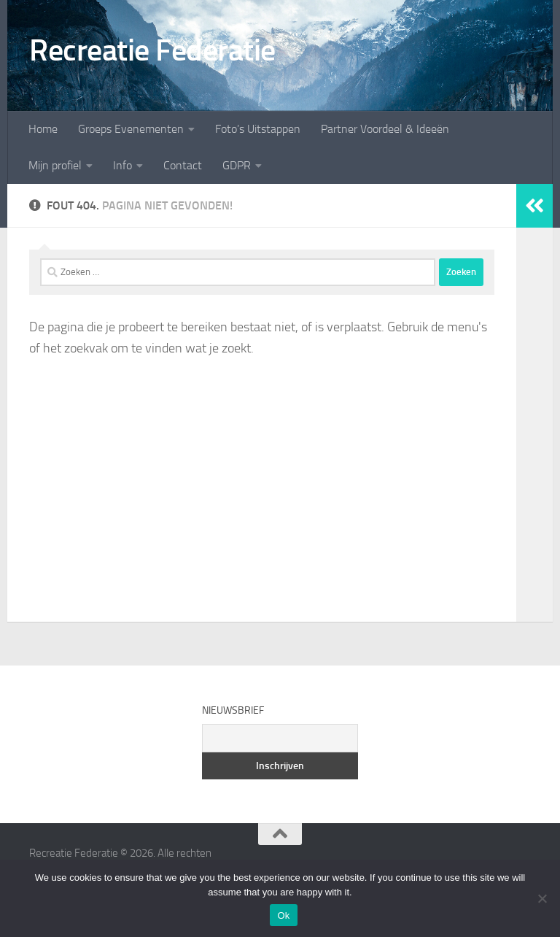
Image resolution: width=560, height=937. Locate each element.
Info (122, 165)
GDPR (237, 165)
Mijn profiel (55, 165)
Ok (283, 915)
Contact (183, 165)
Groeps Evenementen (131, 129)
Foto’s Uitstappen (258, 129)
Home (43, 129)
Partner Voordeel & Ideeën (385, 129)
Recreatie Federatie (152, 50)
